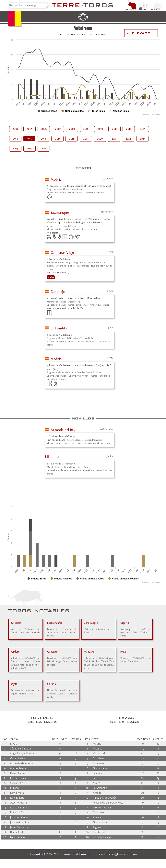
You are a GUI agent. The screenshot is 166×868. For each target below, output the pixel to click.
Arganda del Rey (63, 430)
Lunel (55, 457)
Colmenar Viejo (62, 253)
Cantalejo (58, 292)
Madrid (56, 179)
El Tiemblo (59, 328)
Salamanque (60, 212)
